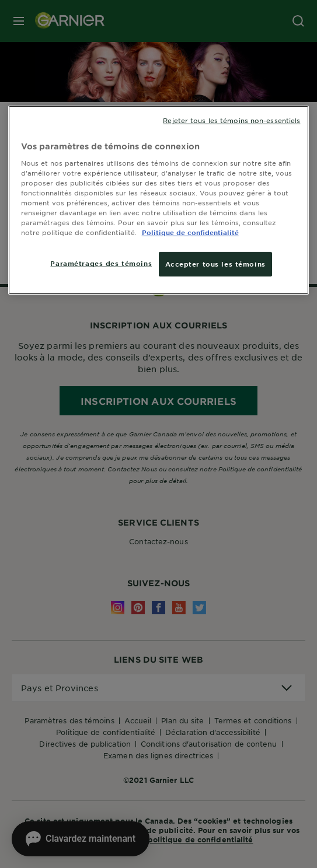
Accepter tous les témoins (215, 264)
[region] (159, 200)
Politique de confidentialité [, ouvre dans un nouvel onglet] (190, 232)
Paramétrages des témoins (101, 263)
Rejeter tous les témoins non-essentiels (231, 120)
